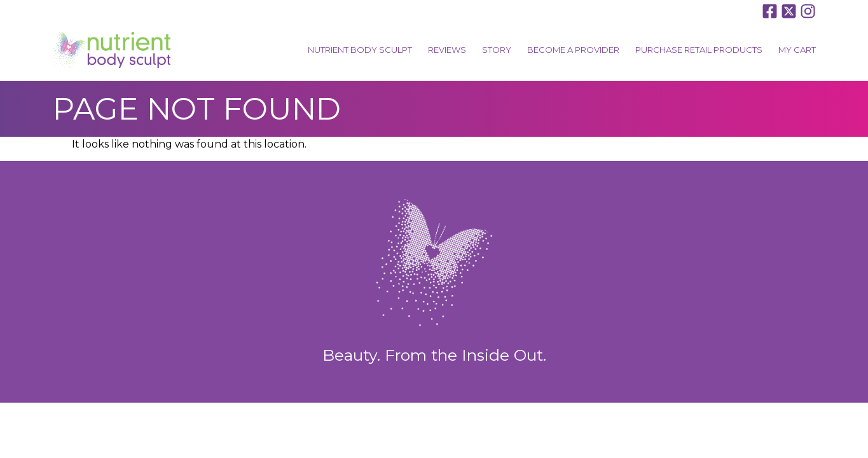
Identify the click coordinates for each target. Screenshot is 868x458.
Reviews (447, 50)
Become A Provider (573, 50)
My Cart (797, 50)
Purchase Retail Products (699, 50)
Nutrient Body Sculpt (360, 50)
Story (497, 50)
